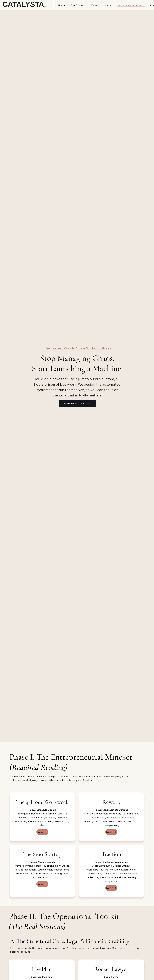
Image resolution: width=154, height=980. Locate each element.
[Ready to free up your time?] (77, 403)
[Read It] (42, 832)
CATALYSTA (24, 4)
